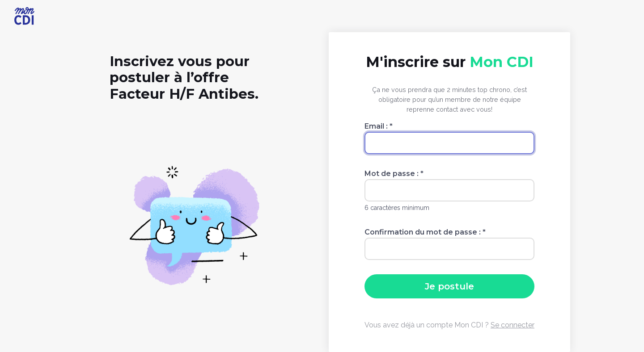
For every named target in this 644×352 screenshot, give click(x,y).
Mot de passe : (394, 174)
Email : (379, 126)
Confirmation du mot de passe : (425, 232)
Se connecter (513, 325)
